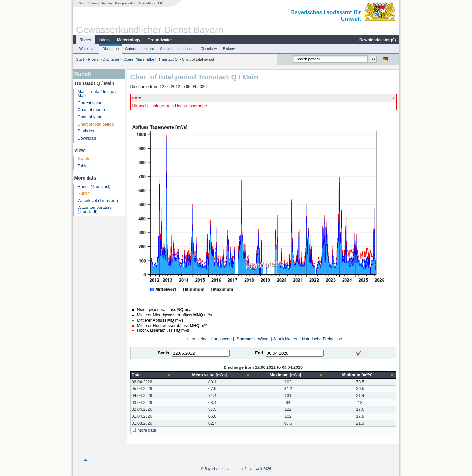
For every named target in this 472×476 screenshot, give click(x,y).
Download (87, 138)
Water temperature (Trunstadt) (95, 210)
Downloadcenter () (377, 40)
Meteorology (129, 40)
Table (83, 166)
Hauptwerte (221, 339)
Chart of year (90, 117)
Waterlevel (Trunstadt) (98, 201)
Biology (229, 49)
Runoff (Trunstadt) (94, 187)
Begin (163, 353)
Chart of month (91, 110)
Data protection (125, 3)
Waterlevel (88, 49)
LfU (161, 3)
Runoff (84, 193)
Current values (91, 103)
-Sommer (244, 339)
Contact (94, 3)
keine (203, 339)
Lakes (104, 40)
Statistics (86, 131)
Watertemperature (140, 49)
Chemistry (208, 49)
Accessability (147, 3)
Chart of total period (96, 124)
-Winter (263, 339)
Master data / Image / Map (97, 94)
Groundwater (160, 40)
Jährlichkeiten (286, 339)
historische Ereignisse (322, 339)
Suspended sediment (177, 49)
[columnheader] (152, 375)
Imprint (107, 3)
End (259, 353)
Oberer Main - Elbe (139, 59)
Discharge (110, 49)
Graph (83, 159)
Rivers (85, 40)
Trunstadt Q (168, 59)
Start (82, 3)
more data (147, 430)
